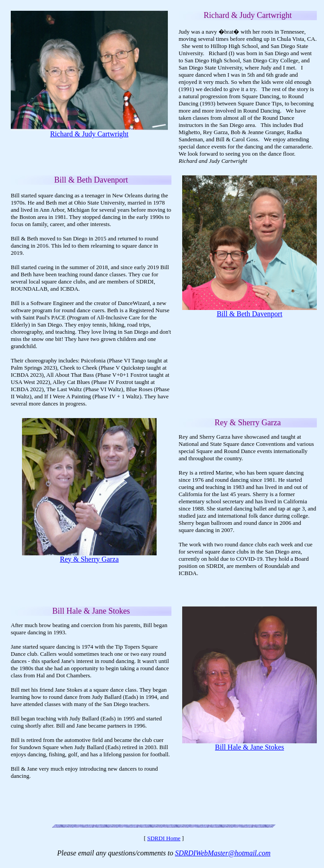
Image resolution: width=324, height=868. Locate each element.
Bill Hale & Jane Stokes (250, 747)
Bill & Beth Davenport (250, 314)
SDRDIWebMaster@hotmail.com (223, 853)
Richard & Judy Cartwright (90, 134)
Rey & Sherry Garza (89, 559)
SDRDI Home (164, 838)
